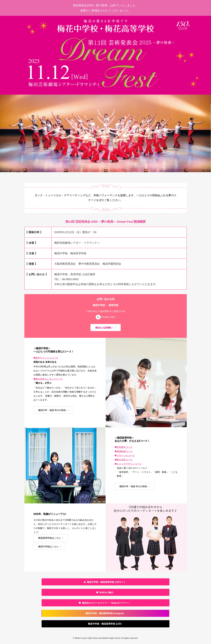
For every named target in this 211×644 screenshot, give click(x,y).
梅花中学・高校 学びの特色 (52, 410)
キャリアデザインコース (129, 464)
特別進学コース (125, 447)
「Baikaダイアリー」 (106, 603)
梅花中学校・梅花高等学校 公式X (105, 624)
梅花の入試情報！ (104, 328)
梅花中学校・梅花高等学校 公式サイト (106, 582)
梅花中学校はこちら (48, 547)
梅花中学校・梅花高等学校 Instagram (105, 613)
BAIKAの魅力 (106, 593)
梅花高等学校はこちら (49, 538)
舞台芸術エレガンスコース (49, 379)
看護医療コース (125, 451)
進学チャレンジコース (47, 358)
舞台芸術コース (125, 460)
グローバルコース (126, 455)
